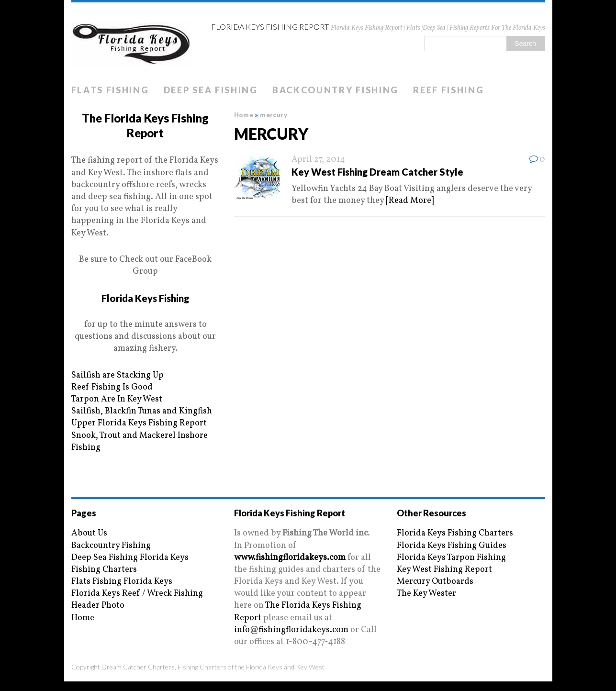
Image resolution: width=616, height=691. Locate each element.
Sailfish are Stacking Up (118, 375)
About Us (89, 533)
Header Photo (98, 606)
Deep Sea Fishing (211, 90)
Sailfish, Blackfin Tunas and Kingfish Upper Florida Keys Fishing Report (142, 417)
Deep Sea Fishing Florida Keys (130, 558)
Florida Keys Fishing (145, 298)
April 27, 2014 (318, 160)
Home (83, 618)
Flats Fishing (110, 90)
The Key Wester (426, 594)
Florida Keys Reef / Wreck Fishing (137, 594)
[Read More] (410, 201)
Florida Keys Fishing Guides (452, 546)
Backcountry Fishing (336, 90)
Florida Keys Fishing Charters (455, 533)
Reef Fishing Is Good (112, 387)
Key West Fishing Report (444, 570)
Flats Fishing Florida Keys (122, 582)
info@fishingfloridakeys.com (291, 630)
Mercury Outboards (435, 582)
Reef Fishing (448, 90)
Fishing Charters (104, 570)
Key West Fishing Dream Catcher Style (377, 172)
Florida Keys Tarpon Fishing (451, 558)
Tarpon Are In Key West (117, 399)
